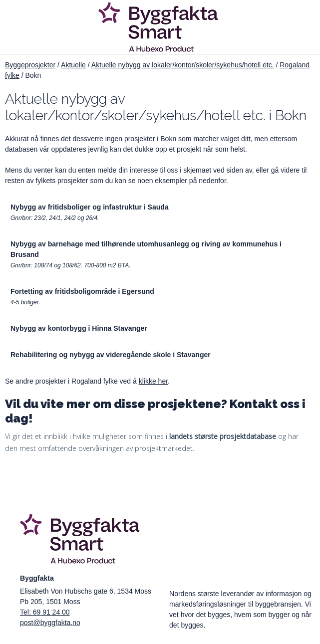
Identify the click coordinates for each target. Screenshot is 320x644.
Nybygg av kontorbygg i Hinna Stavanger (79, 328)
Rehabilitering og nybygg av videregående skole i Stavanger (111, 355)
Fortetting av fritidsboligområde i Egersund (82, 291)
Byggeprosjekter (30, 65)
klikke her (153, 381)
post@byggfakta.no (50, 623)
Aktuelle (73, 65)
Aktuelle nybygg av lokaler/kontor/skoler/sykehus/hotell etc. (183, 65)
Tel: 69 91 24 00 (45, 612)
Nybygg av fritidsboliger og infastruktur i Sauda (90, 207)
